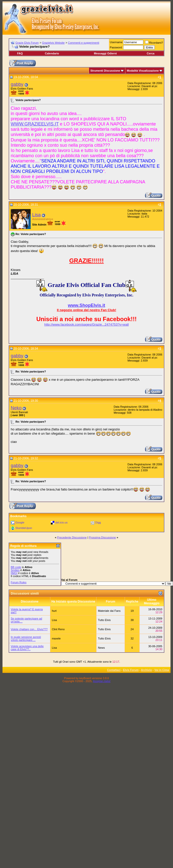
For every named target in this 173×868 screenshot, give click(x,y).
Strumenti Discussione (105, 71)
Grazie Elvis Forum (27, 43)
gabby (17, 84)
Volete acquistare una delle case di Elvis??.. (27, 648)
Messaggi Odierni (105, 53)
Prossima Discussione (102, 537)
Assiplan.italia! (102, 681)
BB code (16, 567)
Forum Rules (19, 582)
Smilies (15, 570)
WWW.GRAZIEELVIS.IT (35, 124)
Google (20, 522)
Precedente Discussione (72, 537)
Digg (98, 522)
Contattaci (114, 670)
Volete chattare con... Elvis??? (29, 629)
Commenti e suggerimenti (84, 43)
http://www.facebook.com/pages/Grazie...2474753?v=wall (87, 324)
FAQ (20, 53)
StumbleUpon (24, 528)
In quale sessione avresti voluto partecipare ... (26, 638)
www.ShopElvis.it (86, 305)
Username (116, 42)
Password (116, 47)
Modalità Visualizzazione (143, 71)
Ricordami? (154, 43)
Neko (16, 408)
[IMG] (14, 573)
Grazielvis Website (53, 43)
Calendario (52, 53)
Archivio (147, 670)
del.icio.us (61, 522)
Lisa (36, 215)
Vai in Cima (162, 670)
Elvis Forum (131, 670)
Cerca (151, 53)
